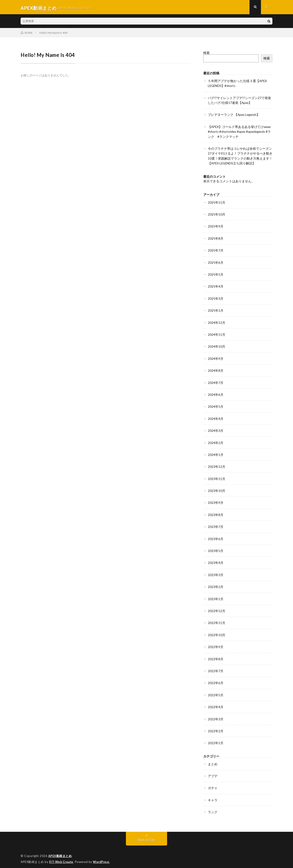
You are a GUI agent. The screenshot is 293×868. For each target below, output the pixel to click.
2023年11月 (217, 477)
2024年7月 (216, 382)
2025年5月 (216, 275)
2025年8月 (216, 239)
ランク (213, 808)
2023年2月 (216, 585)
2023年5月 (216, 549)
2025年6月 (216, 263)
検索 (206, 54)
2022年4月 (216, 704)
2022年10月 (217, 632)
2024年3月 (216, 430)
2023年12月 (217, 465)
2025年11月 (217, 203)
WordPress (102, 858)
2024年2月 (216, 442)
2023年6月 (216, 537)
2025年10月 (217, 215)
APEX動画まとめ (60, 852)
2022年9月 (216, 644)
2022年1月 (216, 740)
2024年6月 (216, 394)
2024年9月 (216, 358)
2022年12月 (217, 609)
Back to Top (147, 836)
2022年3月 (216, 716)
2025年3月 (216, 298)
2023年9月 (216, 501)
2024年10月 (217, 346)
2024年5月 (216, 406)
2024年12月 (217, 322)
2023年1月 (216, 597)
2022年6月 (216, 680)
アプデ (213, 772)
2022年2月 (216, 728)
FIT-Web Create (62, 858)
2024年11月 (217, 334)
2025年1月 (216, 310)
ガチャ (213, 784)
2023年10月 (217, 489)
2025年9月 (216, 227)
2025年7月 (216, 251)
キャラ (213, 796)
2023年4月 (216, 561)
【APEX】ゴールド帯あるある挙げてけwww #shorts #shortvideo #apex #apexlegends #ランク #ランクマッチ (240, 133)
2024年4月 (216, 418)
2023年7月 (216, 525)
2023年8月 (216, 513)
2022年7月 (216, 668)
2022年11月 (217, 620)
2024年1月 (216, 453)
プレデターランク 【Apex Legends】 (235, 116)
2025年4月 (216, 287)
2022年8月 (216, 656)
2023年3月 (216, 573)
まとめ (213, 761)
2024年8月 (216, 370)
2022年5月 (216, 692)
